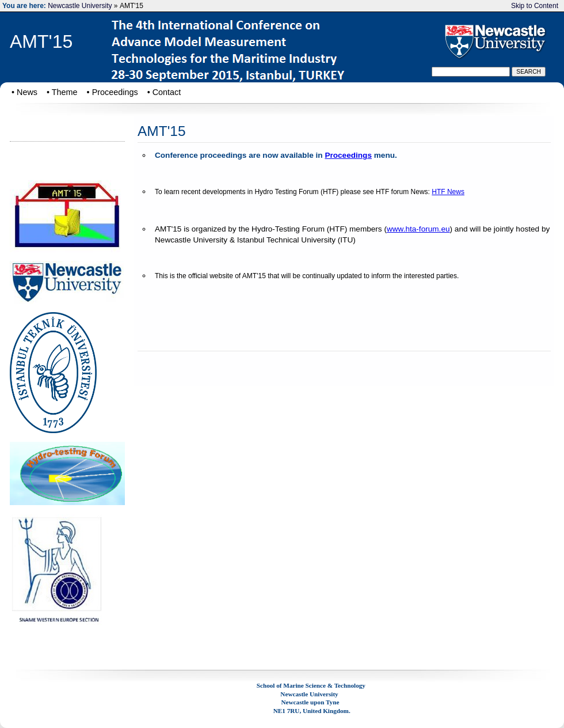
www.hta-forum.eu (418, 229)
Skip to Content (535, 6)
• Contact (164, 92)
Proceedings (348, 155)
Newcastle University (80, 6)
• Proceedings (113, 92)
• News (24, 92)
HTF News (448, 192)
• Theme (62, 92)
